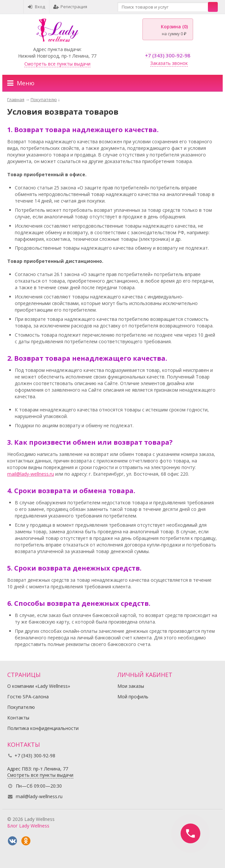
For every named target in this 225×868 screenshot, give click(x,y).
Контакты (18, 718)
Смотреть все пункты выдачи (57, 64)
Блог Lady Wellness (28, 826)
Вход (36, 7)
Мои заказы (131, 686)
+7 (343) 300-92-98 (168, 55)
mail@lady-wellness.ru (31, 474)
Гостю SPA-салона (28, 697)
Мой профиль (133, 697)
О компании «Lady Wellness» (39, 686)
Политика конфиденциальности (43, 728)
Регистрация (70, 7)
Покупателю (21, 707)
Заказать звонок (169, 63)
